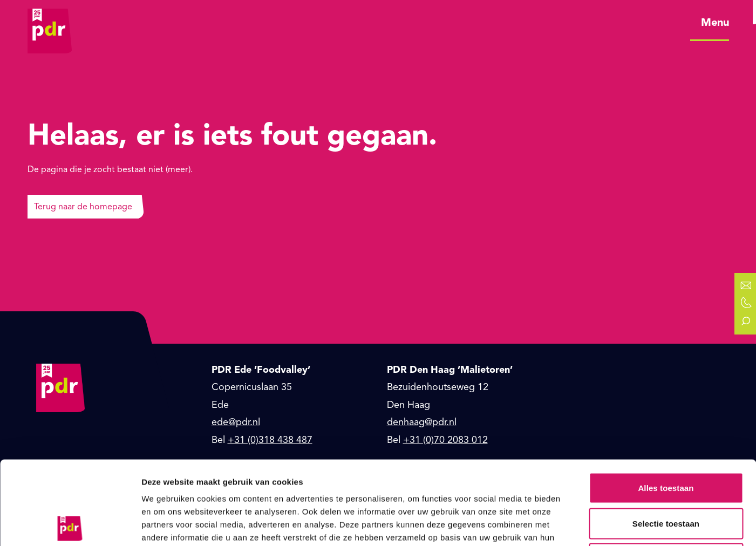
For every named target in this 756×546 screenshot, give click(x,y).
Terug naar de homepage (83, 207)
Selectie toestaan (666, 440)
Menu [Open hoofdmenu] (715, 22)
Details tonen (583, 525)
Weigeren (666, 475)
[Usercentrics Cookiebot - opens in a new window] (70, 525)
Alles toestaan (666, 404)
